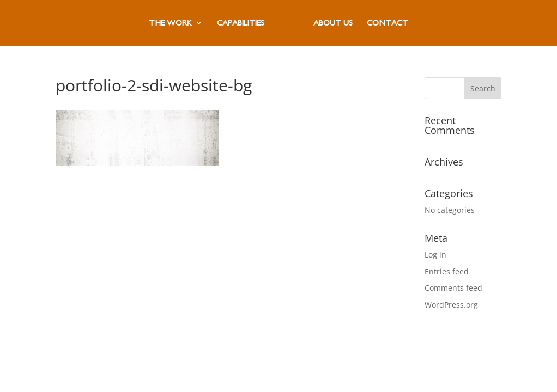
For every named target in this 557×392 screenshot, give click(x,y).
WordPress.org (451, 305)
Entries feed (447, 271)
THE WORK (170, 23)
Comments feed (453, 288)
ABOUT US (333, 23)
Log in (435, 255)
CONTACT (388, 23)
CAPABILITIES (241, 23)
